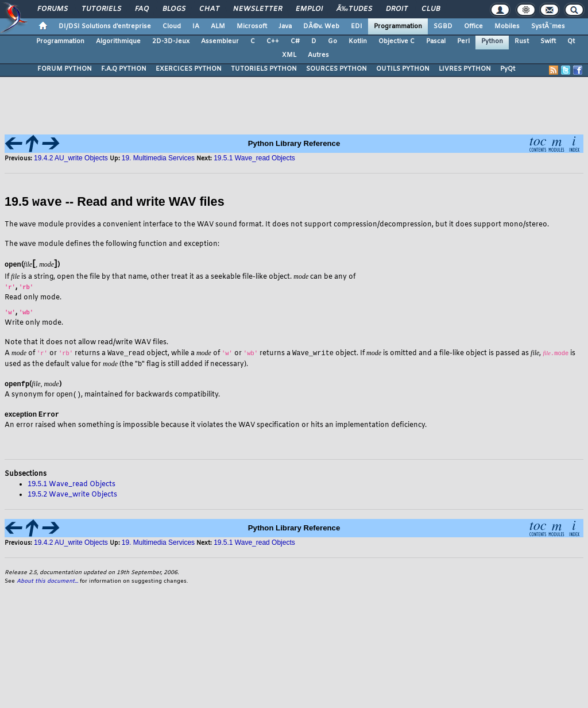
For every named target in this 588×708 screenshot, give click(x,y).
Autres (318, 55)
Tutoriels (101, 9)
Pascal (436, 41)
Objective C (396, 41)
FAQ (142, 9)
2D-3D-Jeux (171, 41)
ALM (218, 26)
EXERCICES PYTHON (189, 69)
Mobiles (507, 26)
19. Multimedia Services (158, 158)
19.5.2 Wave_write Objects (72, 496)
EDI (357, 26)
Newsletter (258, 9)
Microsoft (252, 26)
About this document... (47, 582)
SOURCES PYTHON (336, 69)
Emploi (309, 9)
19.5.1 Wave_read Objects (254, 158)
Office (473, 26)
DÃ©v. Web (321, 26)
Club (431, 9)
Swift (548, 41)
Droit (397, 9)
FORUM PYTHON (65, 69)
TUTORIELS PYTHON (264, 69)
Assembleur (220, 41)
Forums (53, 9)
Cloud (172, 26)
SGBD (443, 26)
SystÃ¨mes (548, 26)
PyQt (508, 69)
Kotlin (358, 41)
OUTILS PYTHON (403, 69)
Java (285, 26)
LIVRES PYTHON (465, 69)
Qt (571, 41)
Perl (463, 41)
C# (295, 41)
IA (196, 26)
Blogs (174, 9)
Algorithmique (118, 41)
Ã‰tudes (354, 9)
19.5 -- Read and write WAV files (115, 202)
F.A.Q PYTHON (124, 69)
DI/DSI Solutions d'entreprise (105, 26)
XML (289, 55)
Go (332, 41)
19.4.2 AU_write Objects (71, 158)
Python (492, 41)
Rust (522, 41)
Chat (209, 9)
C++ (273, 41)
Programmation (398, 26)
